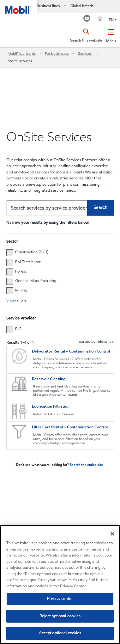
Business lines (48, 6)
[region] (60, 585)
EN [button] (111, 20)
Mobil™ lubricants (22, 53)
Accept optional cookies (60, 633)
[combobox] (60, 208)
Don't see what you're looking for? (43, 465)
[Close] (112, 534)
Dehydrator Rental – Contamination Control (71, 351)
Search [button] (100, 207)
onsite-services (20, 61)
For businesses (57, 53)
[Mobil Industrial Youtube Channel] (87, 19)
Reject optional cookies (60, 616)
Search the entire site (86, 465)
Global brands (82, 6)
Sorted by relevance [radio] (96, 342)
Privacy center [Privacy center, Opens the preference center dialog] (60, 599)
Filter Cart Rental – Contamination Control (70, 427)
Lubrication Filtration (51, 406)
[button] (111, 35)
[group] (57, 252)
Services (85, 53)
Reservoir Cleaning (49, 379)
